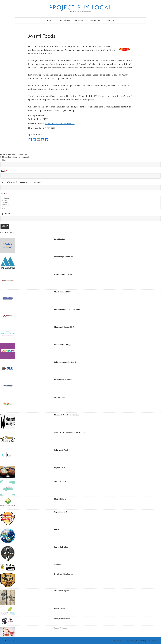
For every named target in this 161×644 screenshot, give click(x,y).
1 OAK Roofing (60, 239)
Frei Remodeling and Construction (68, 309)
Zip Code (5, 214)
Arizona (80, 202)
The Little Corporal (62, 591)
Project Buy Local (80, 8)
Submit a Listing (64, 21)
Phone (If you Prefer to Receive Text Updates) (21, 182)
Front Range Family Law (64, 257)
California (80, 207)
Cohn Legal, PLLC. (61, 450)
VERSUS (57, 529)
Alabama (80, 198)
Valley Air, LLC (60, 397)
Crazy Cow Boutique (62, 619)
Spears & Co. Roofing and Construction (70, 432)
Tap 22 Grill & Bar (61, 547)
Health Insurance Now (63, 274)
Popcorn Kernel (60, 512)
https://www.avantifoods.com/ (60, 124)
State (4, 193)
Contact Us (110, 21)
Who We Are (79, 21)
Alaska (80, 200)
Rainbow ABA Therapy (63, 345)
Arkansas (80, 205)
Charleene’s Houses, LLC (64, 327)
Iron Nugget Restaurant (64, 574)
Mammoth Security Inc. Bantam (67, 415)
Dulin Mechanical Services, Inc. (66, 362)
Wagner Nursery (61, 608)
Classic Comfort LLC (62, 292)
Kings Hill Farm (60, 499)
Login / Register (94, 21)
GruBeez (57, 565)
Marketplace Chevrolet (63, 380)
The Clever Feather (62, 481)
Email (4, 171)
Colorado (80, 209)
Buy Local (51, 21)
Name (3, 160)
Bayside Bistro (60, 468)
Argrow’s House (60, 628)
